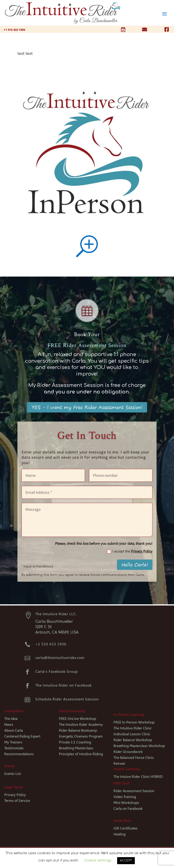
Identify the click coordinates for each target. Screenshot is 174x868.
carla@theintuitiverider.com (60, 658)
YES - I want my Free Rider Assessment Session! (87, 407)
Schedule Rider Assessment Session (67, 699)
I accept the (130, 551)
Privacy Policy (142, 551)
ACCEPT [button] (126, 861)
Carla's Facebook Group (57, 671)
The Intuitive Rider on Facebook (64, 685)
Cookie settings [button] (98, 860)
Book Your (87, 334)
